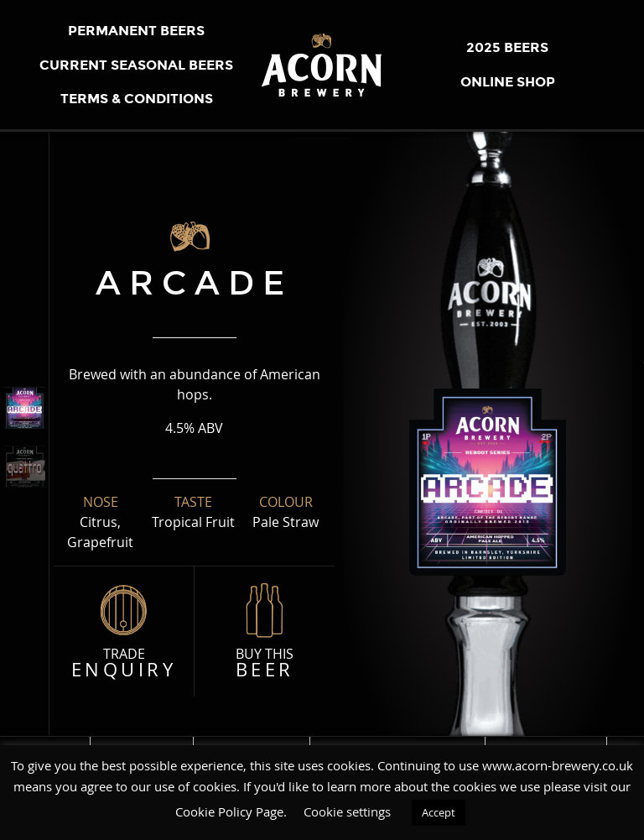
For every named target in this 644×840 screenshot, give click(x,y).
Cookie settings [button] (347, 811)
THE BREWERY (143, 741)
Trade (124, 663)
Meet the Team (253, 741)
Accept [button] (439, 812)
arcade (194, 283)
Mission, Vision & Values (399, 741)
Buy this (265, 663)
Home (62, 741)
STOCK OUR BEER (548, 741)
